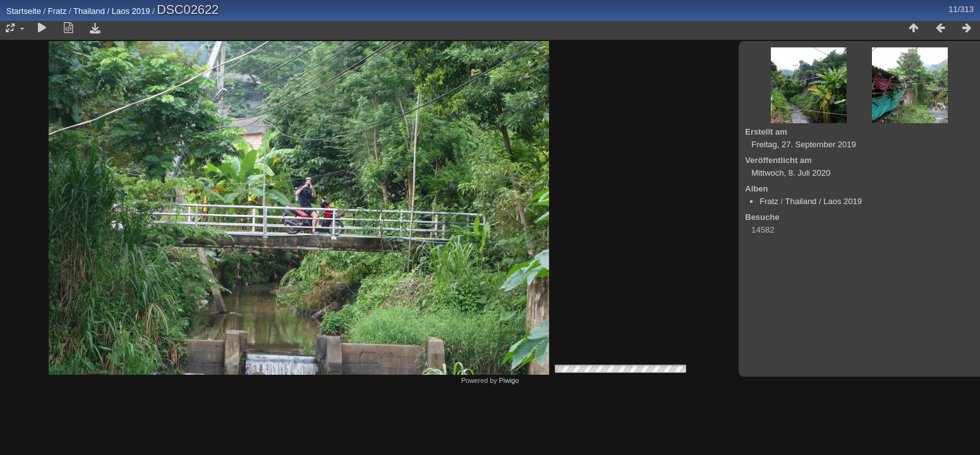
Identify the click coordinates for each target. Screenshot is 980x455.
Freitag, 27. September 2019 (804, 144)
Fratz (57, 11)
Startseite (24, 11)
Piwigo (509, 380)
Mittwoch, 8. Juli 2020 (791, 173)
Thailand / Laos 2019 (112, 11)
